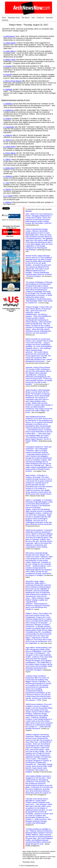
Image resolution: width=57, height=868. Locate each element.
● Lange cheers (9, 146)
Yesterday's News (14, 18)
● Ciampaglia (9, 127)
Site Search (26, 18)
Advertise (5, 20)
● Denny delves (9, 153)
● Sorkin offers (9, 51)
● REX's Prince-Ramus (12, 81)
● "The (6, 183)
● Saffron (7, 159)
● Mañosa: (8, 202)
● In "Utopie (8, 196)
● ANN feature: (9, 36)
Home (4, 18)
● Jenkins (7, 119)
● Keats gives (9, 168)
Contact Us (40, 18)
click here (28, 211)
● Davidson (8, 89)
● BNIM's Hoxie (9, 60)
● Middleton (8, 104)
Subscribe (49, 18)
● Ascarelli (8, 74)
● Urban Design (10, 43)
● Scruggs (7, 66)
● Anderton (8, 135)
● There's (7, 140)
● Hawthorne (8, 110)
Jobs (33, 18)
